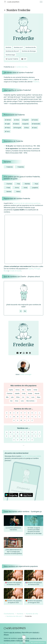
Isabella (17, 393)
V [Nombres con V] (18, 440)
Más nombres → (31, 401)
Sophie (29, 390)
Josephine (35, 188)
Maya (39, 397)
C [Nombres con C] (14, 432)
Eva (28, 397)
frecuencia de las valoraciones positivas (27, 203)
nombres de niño (36, 638)
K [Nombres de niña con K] (7, 417)
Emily (24, 393)
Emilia (26, 188)
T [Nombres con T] (39, 436)
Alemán (8, 120)
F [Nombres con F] (25, 432)
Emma (17, 188)
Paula (36, 184)
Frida (18, 184)
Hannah (37, 393)
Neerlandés (36, 124)
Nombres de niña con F (12, 51)
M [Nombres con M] (14, 436)
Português (17, 128)
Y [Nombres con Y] (28, 440)
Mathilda (27, 184)
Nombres (8, 47)
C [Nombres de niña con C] (14, 413)
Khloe (18, 397)
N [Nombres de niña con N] (18, 417)
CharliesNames (9, 614)
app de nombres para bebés (31, 456)
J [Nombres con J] (39, 432)
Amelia (30, 393)
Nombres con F (18, 47)
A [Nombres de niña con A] (7, 413)
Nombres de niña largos (29, 51)
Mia (23, 390)
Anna (17, 401)
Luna (33, 397)
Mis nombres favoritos (38, 643)
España (31, 269)
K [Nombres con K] (7, 436)
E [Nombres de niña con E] (21, 413)
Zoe (11, 401)
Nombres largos (10, 55)
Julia (12, 397)
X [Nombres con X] (25, 440)
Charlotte (9, 184)
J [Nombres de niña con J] (39, 413)
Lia (23, 397)
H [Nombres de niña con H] (32, 413)
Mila (7, 397)
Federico (31, 79)
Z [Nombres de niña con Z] (32, 420)
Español (25, 120)
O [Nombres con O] (21, 436)
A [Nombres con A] (7, 432)
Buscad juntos (25, 643)
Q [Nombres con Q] (29, 436)
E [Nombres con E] (21, 432)
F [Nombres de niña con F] (25, 413)
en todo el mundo (15, 271)
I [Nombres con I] (36, 432)
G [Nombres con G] (28, 432)
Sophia (11, 390)
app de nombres (15, 632)
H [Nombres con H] (32, 432)
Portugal (37, 269)
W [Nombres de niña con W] (21, 420)
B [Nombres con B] (10, 432)
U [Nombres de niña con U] (14, 420)
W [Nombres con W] (21, 440)
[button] (11, 336)
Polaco (7, 128)
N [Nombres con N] (18, 436)
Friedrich (36, 82)
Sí (21, 311)
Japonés (25, 124)
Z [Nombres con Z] (32, 440)
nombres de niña (23, 638)
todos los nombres (23, 640)
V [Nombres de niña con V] (18, 420)
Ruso (27, 128)
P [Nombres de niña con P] (25, 417)
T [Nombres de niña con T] (39, 417)
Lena (22, 401)
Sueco (34, 128)
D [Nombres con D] (18, 432)
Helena (18, 191)
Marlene (9, 191)
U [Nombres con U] (14, 440)
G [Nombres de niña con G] (28, 413)
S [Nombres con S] (36, 436)
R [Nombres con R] (32, 436)
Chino (17, 120)
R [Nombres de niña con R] (32, 417)
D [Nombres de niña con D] (18, 413)
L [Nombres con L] (10, 436)
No (25, 311)
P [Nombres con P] (25, 436)
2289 (24, 59)
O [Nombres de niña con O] (21, 417)
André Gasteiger (26, 374)
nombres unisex (9, 640)
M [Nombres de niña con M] (14, 417)
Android (35, 632)
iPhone (6, 635)
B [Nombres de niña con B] (10, 413)
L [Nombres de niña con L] (10, 417)
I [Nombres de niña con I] (36, 413)
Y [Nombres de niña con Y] (28, 420)
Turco (7, 131)
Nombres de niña (31, 47)
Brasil (6, 271)
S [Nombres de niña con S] (36, 417)
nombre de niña (22, 67)
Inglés (7, 124)
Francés (35, 120)
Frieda (8, 188)
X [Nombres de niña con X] (25, 420)
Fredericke (10, 167)
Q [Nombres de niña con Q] (29, 417)
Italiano (16, 124)
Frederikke (21, 167)
